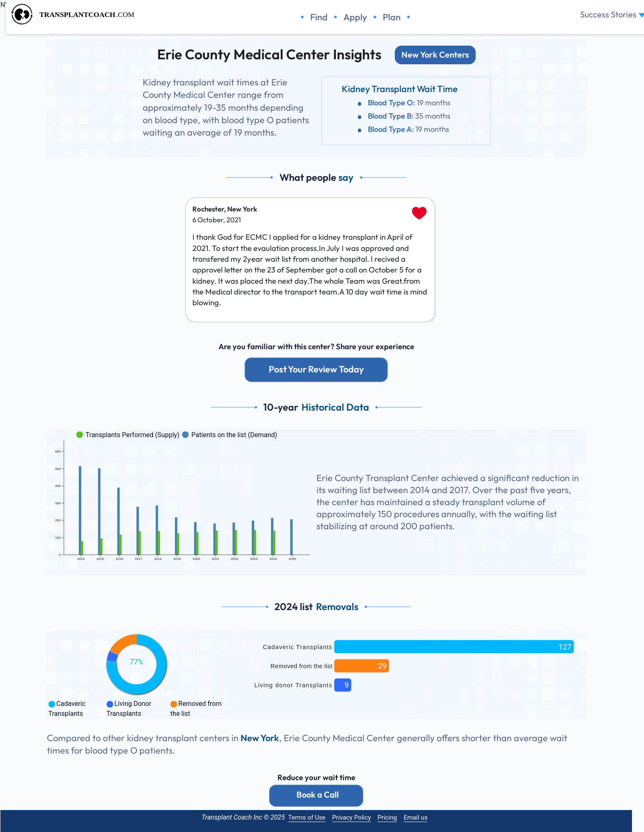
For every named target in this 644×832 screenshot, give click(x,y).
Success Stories (608, 12)
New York (266, 738)
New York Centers (441, 55)
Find (319, 17)
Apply (355, 17)
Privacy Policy (357, 817)
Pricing (393, 817)
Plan (392, 17)
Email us (421, 817)
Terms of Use (313, 817)
